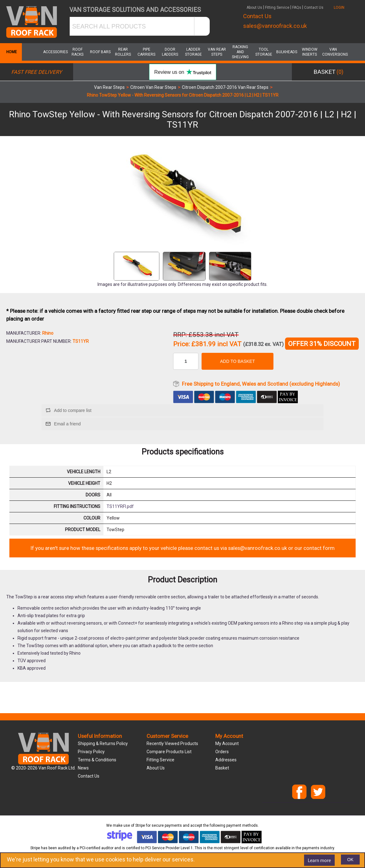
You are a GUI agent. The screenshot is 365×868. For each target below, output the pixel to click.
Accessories (54, 52)
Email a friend (67, 424)
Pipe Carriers (146, 52)
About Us (254, 8)
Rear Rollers (123, 52)
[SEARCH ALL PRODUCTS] (132, 26)
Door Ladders (170, 52)
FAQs (297, 8)
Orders (222, 752)
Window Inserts (310, 52)
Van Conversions (333, 52)
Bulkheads (287, 52)
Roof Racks (77, 52)
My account (227, 744)
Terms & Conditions (97, 760)
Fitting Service (277, 8)
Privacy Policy (91, 752)
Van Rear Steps (217, 52)
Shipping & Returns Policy (103, 744)
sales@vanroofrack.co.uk (275, 26)
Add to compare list (73, 410)
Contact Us (314, 8)
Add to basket (237, 361)
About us (156, 768)
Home (11, 52)
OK (350, 860)
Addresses (226, 760)
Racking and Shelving (240, 52)
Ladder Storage (193, 52)
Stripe (140, 825)
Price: (181, 344)
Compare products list (169, 752)
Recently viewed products (172, 744)
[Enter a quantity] (186, 361)
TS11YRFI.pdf (120, 506)
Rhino (48, 333)
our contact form (315, 548)
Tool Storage (264, 52)
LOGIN (339, 8)
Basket (222, 768)
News (83, 768)
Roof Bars (100, 52)
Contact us (89, 776)
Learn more (319, 860)
